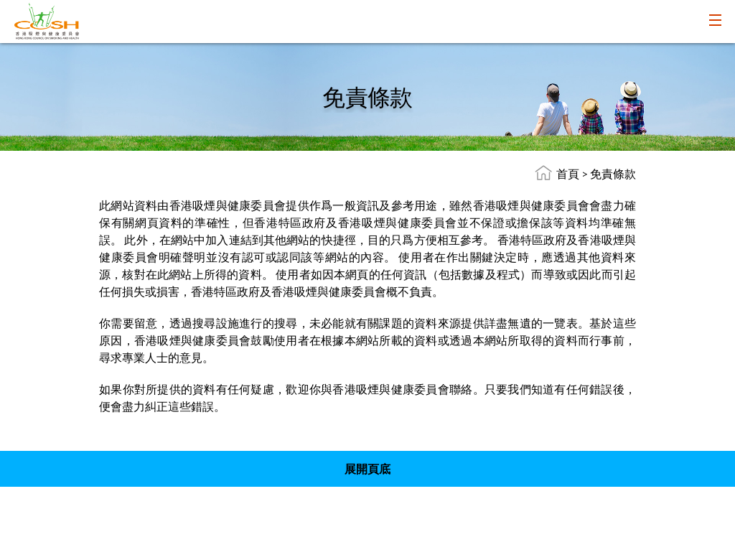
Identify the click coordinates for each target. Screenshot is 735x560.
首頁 (568, 173)
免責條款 (613, 173)
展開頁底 (367, 468)
